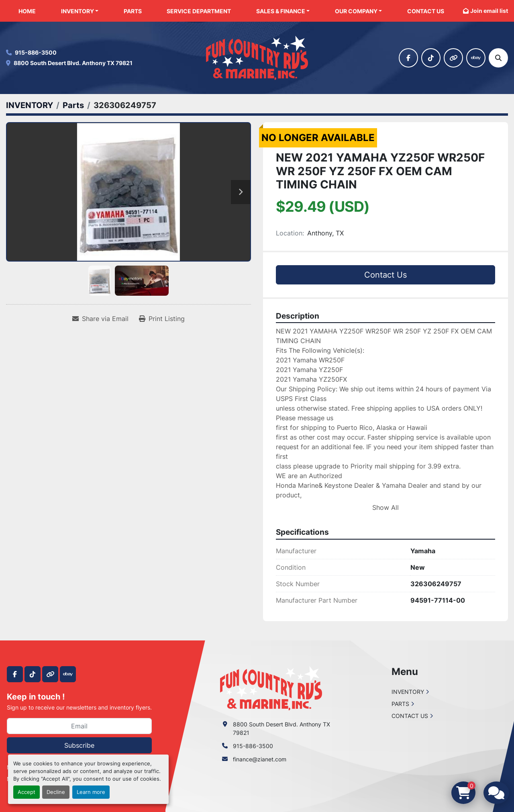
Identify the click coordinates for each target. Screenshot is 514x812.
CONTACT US (426, 11)
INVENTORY (78, 11)
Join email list (489, 11)
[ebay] (476, 58)
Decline (56, 792)
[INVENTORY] (30, 105)
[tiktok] (431, 58)
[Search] (498, 58)
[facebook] (408, 58)
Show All (385, 507)
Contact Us (385, 275)
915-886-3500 (36, 52)
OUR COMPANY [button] (356, 11)
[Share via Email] (100, 319)
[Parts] (73, 105)
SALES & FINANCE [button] (281, 11)
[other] (453, 58)
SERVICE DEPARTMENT (199, 11)
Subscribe (79, 745)
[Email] (79, 726)
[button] (80, 11)
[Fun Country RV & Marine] (271, 688)
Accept (27, 792)
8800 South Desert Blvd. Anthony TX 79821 (73, 63)
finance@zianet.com (260, 759)
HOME (27, 11)
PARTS (133, 11)
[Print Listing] (162, 319)
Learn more (91, 792)
